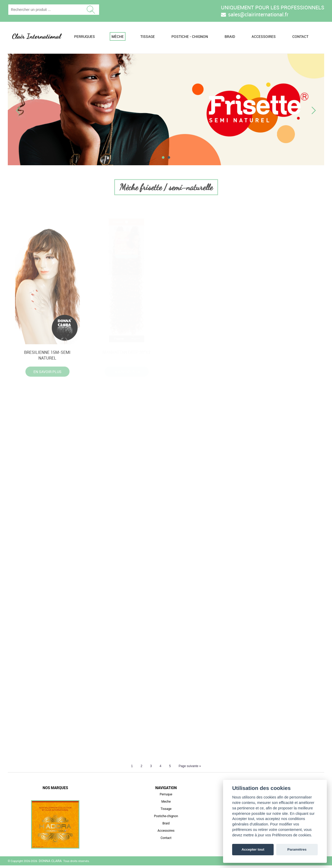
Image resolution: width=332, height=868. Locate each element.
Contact (300, 36)
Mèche (118, 36)
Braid (230, 36)
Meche (166, 804)
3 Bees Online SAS (310, 863)
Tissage (148, 36)
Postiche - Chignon (190, 36)
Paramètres (297, 849)
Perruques (85, 36)
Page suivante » (190, 769)
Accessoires (264, 36)
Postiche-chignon (166, 819)
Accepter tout (253, 849)
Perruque (166, 797)
